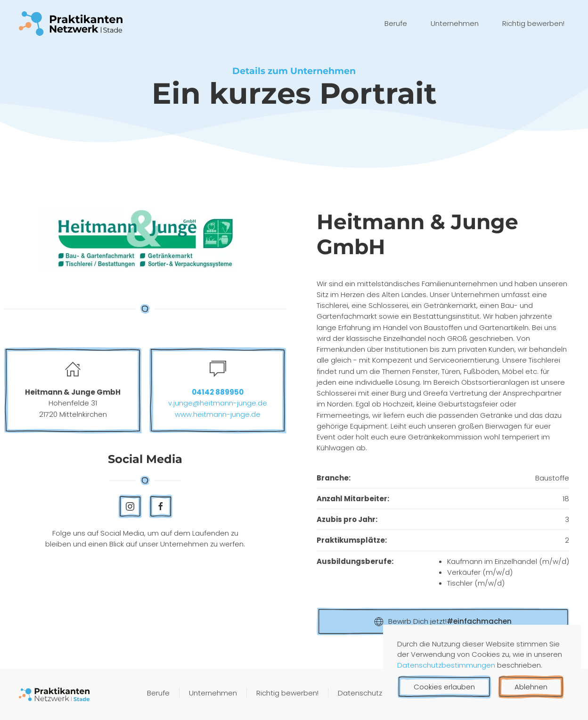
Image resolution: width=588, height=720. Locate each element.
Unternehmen (455, 23)
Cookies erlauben (444, 687)
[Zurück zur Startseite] (71, 24)
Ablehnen (531, 687)
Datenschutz (360, 694)
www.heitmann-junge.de (218, 414)
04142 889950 (218, 392)
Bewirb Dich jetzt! (443, 621)
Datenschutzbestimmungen (447, 665)
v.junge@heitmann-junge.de (218, 403)
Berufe (396, 23)
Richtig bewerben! (533, 23)
